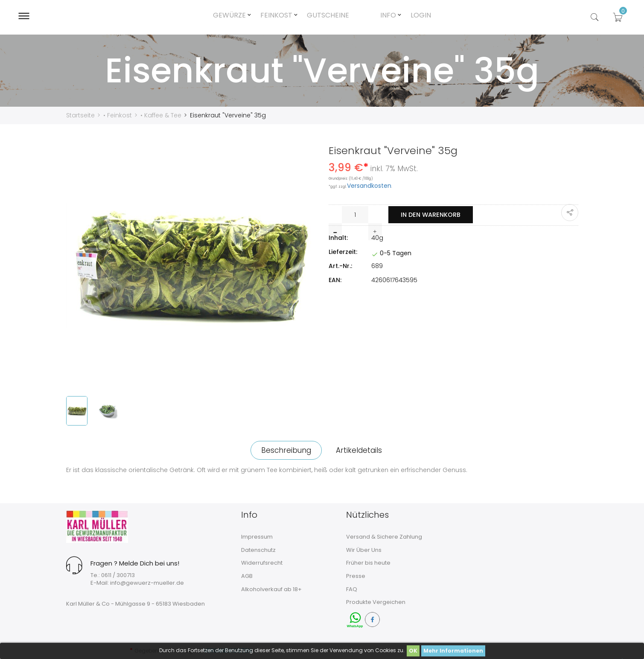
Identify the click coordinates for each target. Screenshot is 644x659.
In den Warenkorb (434, 215)
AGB (247, 576)
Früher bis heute (368, 563)
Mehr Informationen (453, 651)
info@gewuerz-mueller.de (147, 583)
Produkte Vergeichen (376, 602)
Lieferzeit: (343, 252)
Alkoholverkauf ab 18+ (271, 589)
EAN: (335, 280)
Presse (356, 576)
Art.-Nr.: (340, 266)
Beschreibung (284, 450)
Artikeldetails (361, 450)
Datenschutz (258, 550)
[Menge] (355, 215)
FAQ (352, 589)
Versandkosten (369, 186)
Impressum (257, 537)
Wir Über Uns (364, 550)
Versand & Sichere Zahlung (384, 537)
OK (413, 651)
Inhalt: (338, 238)
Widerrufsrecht (262, 563)
